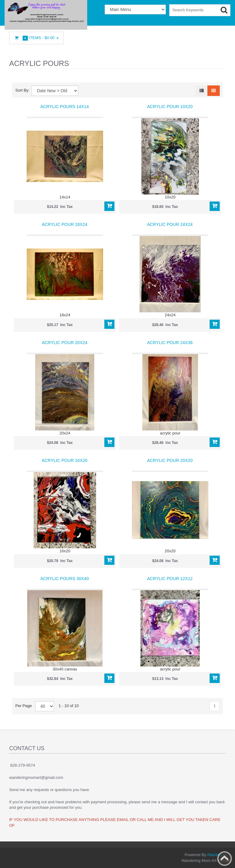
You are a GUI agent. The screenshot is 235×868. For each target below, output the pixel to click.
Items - (36, 38)
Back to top (225, 859)
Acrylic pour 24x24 (170, 224)
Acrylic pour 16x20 (64, 460)
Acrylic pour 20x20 (170, 460)
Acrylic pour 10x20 (170, 107)
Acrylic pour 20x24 (64, 343)
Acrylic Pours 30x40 (65, 579)
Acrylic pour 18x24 (64, 224)
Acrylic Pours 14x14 (65, 107)
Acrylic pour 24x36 (170, 343)
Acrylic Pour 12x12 (170, 579)
